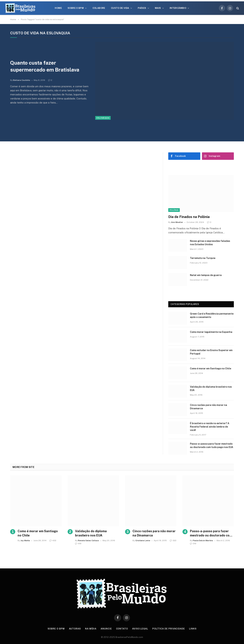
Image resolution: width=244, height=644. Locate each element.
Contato (122, 629)
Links (193, 629)
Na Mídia (91, 629)
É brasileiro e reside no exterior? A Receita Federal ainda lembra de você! (210, 427)
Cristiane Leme (143, 540)
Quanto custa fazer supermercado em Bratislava (45, 66)
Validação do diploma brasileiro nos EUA (211, 388)
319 (193, 544)
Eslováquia (103, 118)
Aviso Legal (140, 629)
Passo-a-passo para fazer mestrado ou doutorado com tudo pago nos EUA (212, 445)
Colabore (99, 8)
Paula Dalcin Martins (203, 540)
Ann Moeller (177, 222)
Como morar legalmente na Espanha (211, 332)
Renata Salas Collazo (88, 540)
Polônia (174, 210)
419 (78, 544)
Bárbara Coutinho (22, 80)
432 (53, 540)
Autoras (75, 629)
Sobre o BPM (76, 8)
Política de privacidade (169, 629)
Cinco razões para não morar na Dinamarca (209, 407)
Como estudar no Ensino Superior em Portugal (211, 352)
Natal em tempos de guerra (206, 275)
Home (58, 8)
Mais (158, 8)
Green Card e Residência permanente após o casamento (212, 315)
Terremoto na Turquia (203, 258)
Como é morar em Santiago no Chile (211, 369)
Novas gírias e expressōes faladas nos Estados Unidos (210, 243)
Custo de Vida (120, 8)
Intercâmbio (178, 8)
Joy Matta (25, 540)
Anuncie (106, 629)
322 (173, 540)
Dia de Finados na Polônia (189, 217)
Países (142, 8)
